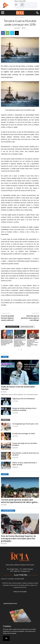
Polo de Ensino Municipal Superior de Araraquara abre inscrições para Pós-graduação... (18, 539)
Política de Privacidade (20, 592)
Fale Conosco (30, 565)
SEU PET (5, 474)
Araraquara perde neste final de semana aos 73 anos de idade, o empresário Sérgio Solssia (33, 343)
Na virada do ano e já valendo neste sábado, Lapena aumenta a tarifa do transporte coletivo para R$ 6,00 (20, 343)
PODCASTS (6, 420)
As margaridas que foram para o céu (25, 424)
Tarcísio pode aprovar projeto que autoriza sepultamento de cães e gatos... (20, 501)
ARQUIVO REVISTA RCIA (10, 603)
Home (17, 17)
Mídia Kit (17, 565)
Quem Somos (10, 565)
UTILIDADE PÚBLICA (8, 511)
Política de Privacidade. (10, 633)
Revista (23, 565)
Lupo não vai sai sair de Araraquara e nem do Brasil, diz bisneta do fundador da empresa (7, 342)
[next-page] (21, 349)
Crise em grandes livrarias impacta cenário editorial (8, 318)
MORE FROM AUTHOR (27, 327)
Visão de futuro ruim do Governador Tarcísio (18, 388)
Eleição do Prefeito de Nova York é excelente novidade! (24, 409)
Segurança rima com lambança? (24, 399)
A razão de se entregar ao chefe (24, 434)
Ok (6, 638)
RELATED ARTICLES (12, 327)
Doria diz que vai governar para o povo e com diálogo (30, 318)
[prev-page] (19, 349)
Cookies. (7, 626)
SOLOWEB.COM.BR (19, 579)
